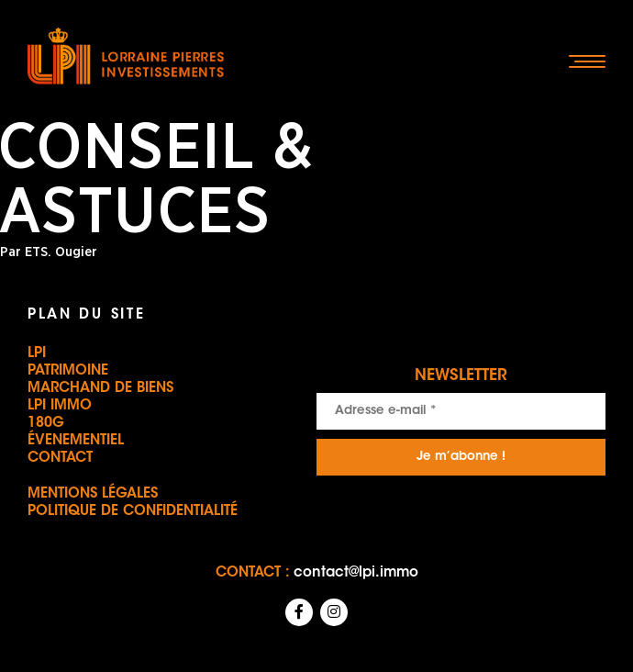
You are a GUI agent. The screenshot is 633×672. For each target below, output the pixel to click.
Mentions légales (93, 494)
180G (46, 424)
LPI (37, 354)
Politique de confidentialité (133, 512)
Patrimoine (68, 371)
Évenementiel (76, 441)
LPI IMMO (60, 406)
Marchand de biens (100, 389)
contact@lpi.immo (356, 573)
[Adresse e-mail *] (461, 411)
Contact (60, 459)
